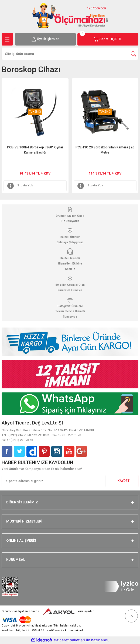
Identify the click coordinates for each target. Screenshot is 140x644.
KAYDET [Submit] (124, 481)
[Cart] (108, 39)
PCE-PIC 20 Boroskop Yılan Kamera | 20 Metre (105, 150)
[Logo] (70, 15)
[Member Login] (46, 39)
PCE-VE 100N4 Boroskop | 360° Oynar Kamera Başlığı (35, 150)
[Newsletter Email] (54, 481)
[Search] (70, 54)
